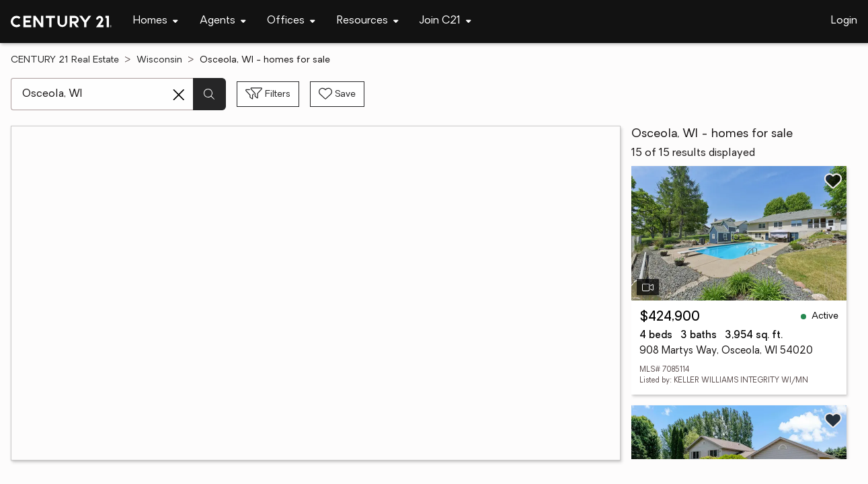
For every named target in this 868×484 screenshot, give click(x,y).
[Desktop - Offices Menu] (291, 21)
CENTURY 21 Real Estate (65, 60)
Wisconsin (159, 60)
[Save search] (337, 94)
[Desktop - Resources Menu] (368, 21)
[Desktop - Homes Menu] (156, 21)
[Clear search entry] (179, 95)
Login (844, 21)
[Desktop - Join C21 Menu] (445, 21)
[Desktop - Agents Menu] (223, 21)
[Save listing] (833, 181)
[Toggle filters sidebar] (268, 94)
